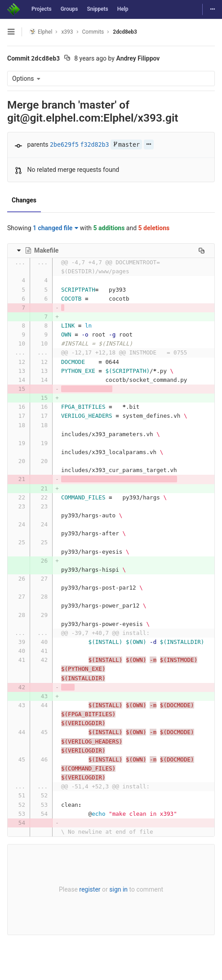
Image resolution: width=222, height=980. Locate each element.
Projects (42, 9)
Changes (24, 200)
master (126, 145)
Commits (93, 32)
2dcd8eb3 (125, 32)
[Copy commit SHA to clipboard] (67, 59)
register (90, 889)
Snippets (97, 9)
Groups (69, 9)
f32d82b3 (95, 145)
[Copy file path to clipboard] (202, 250)
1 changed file (55, 228)
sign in (118, 889)
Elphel (41, 32)
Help (123, 9)
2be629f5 (64, 145)
